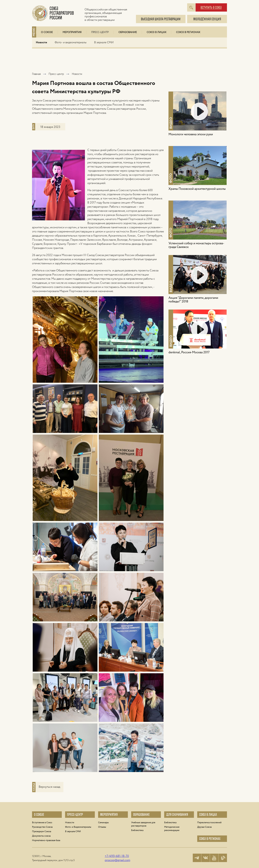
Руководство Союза (42, 827)
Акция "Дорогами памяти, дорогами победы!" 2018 (193, 300)
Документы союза (41, 836)
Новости (41, 43)
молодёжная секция (207, 19)
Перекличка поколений (209, 823)
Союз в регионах (188, 32)
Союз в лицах (157, 32)
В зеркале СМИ (104, 43)
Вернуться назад (49, 787)
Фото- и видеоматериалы (71, 43)
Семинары (103, 823)
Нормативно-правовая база (46, 840)
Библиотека (137, 830)
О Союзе (47, 32)
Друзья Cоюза (204, 827)
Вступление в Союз (42, 823)
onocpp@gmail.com (117, 860)
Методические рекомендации (172, 829)
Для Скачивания (177, 815)
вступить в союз (211, 8)
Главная (36, 74)
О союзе (39, 815)
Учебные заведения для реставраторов (143, 824)
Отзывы (102, 827)
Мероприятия (72, 32)
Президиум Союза (42, 831)
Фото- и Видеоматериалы (78, 827)
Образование (128, 32)
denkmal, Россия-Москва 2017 (189, 352)
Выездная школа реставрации (161, 19)
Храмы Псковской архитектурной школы (197, 189)
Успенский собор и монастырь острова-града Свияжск (196, 245)
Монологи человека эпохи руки (191, 134)
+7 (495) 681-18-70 (117, 856)
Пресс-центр (100, 32)
